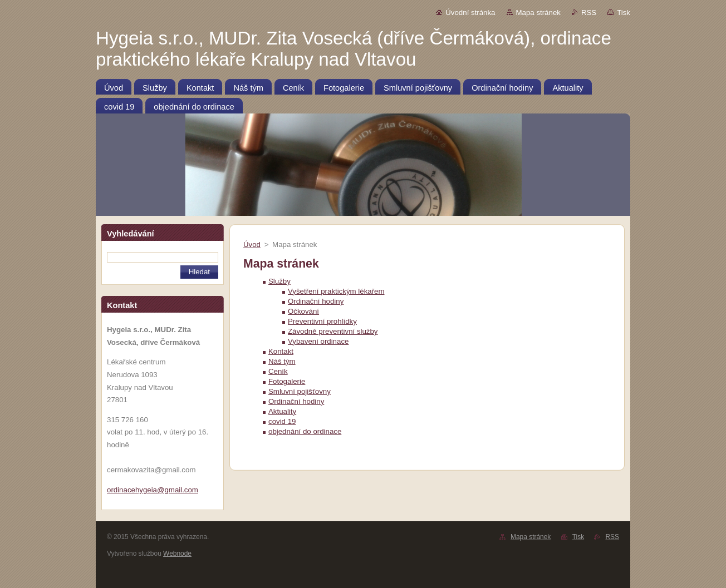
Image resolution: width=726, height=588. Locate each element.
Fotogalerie (287, 381)
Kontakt (281, 351)
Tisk (624, 13)
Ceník (278, 371)
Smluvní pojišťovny (300, 391)
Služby (279, 281)
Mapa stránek (538, 13)
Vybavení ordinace (318, 341)
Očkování (303, 311)
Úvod (252, 244)
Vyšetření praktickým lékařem (336, 291)
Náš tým (282, 361)
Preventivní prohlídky (322, 321)
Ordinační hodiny (316, 301)
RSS (589, 13)
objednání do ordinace (305, 431)
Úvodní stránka (470, 13)
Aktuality (282, 411)
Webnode (177, 554)
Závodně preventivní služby (333, 331)
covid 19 (282, 421)
